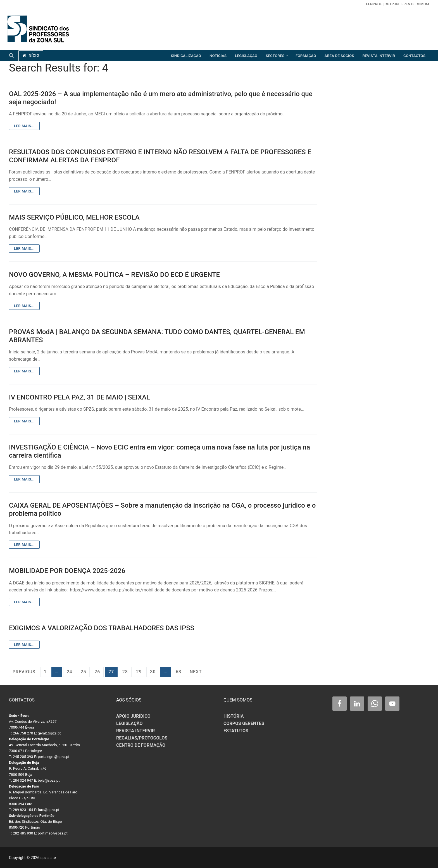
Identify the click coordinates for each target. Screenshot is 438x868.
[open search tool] (11, 56)
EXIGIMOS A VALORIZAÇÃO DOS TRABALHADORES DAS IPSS (102, 628)
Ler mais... (24, 126)
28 (125, 672)
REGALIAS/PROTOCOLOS (142, 738)
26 (97, 672)
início (31, 55)
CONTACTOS (22, 700)
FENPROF (374, 4)
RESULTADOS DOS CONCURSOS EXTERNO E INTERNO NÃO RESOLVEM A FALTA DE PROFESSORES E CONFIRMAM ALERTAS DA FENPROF (160, 156)
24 (70, 672)
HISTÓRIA (234, 716)
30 (153, 672)
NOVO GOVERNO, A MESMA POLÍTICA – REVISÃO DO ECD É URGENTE (114, 275)
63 (178, 672)
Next (196, 672)
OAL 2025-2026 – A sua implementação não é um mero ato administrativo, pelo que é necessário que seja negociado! (161, 98)
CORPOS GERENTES (244, 723)
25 (83, 672)
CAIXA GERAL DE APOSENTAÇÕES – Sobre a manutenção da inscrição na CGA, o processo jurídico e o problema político (162, 509)
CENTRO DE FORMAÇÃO (141, 745)
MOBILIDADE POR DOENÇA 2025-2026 (67, 571)
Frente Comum (415, 4)
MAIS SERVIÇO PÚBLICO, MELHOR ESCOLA (74, 217)
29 (139, 672)
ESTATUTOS (236, 731)
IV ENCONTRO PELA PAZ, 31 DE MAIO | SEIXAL (79, 397)
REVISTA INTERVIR (135, 731)
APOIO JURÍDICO (133, 716)
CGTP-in (391, 4)
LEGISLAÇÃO (129, 723)
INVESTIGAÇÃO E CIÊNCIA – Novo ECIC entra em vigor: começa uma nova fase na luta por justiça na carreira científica (160, 451)
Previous (24, 672)
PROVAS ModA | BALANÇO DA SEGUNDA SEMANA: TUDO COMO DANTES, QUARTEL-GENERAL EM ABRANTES (157, 336)
